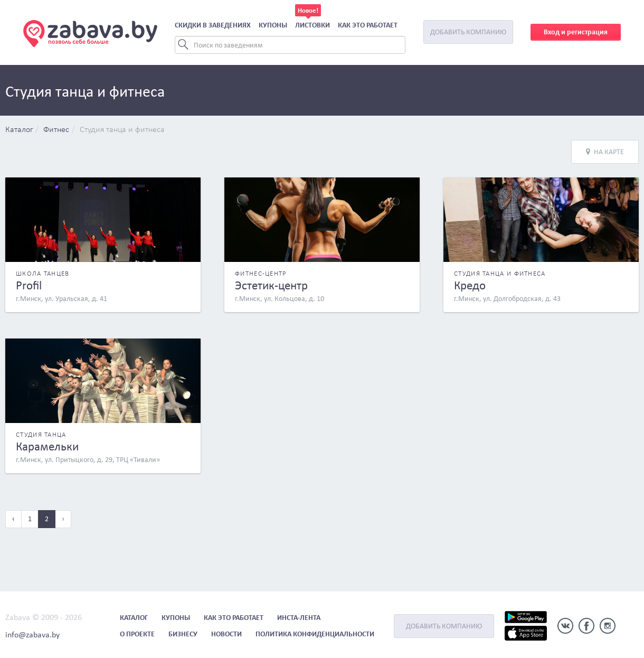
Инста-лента (299, 618)
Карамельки (47, 446)
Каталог (19, 130)
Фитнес (56, 130)
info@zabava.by (32, 634)
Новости (226, 634)
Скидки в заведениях (213, 25)
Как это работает (368, 25)
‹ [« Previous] (13, 519)
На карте (605, 152)
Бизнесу (183, 634)
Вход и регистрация (576, 32)
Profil (29, 285)
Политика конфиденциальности (315, 634)
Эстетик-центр (271, 285)
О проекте (137, 634)
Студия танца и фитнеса (122, 130)
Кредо (470, 285)
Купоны (273, 25)
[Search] (290, 45)
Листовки (312, 25)
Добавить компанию (468, 32)
